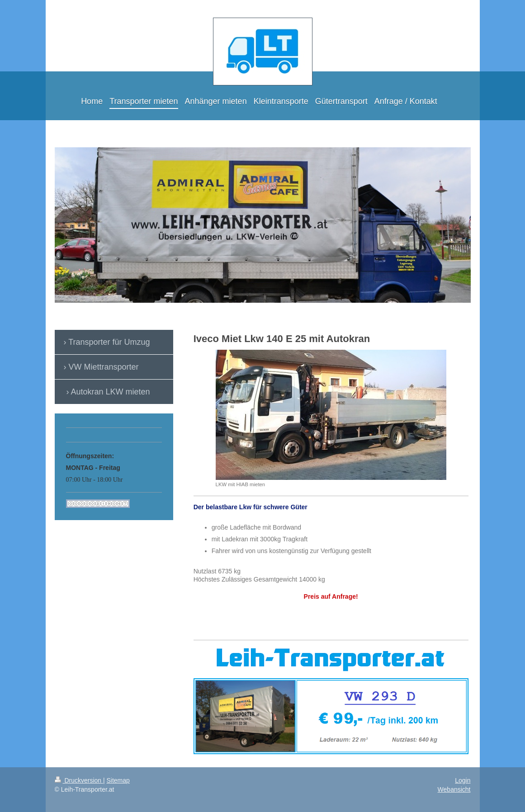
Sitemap (118, 780)
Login (463, 780)
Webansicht (454, 789)
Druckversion (79, 780)
